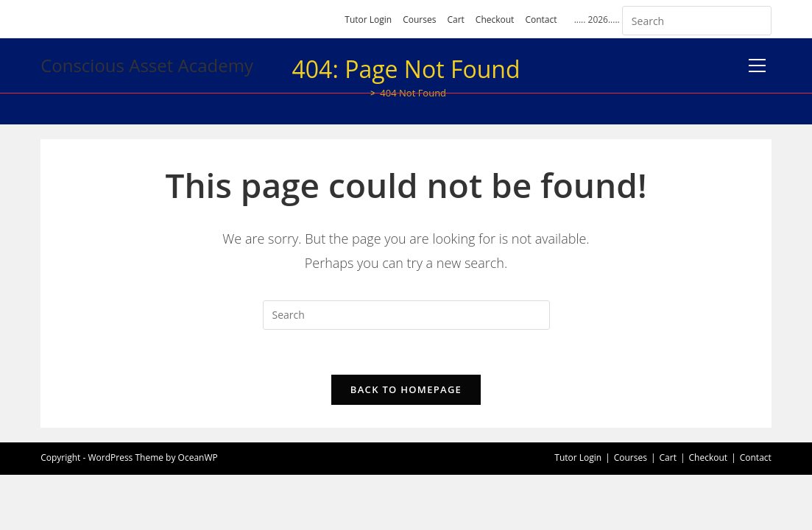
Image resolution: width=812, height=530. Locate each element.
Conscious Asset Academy (147, 65)
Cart (455, 20)
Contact (541, 20)
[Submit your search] (757, 19)
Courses (419, 20)
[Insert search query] (697, 21)
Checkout (495, 20)
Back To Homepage (406, 389)
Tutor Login (368, 20)
